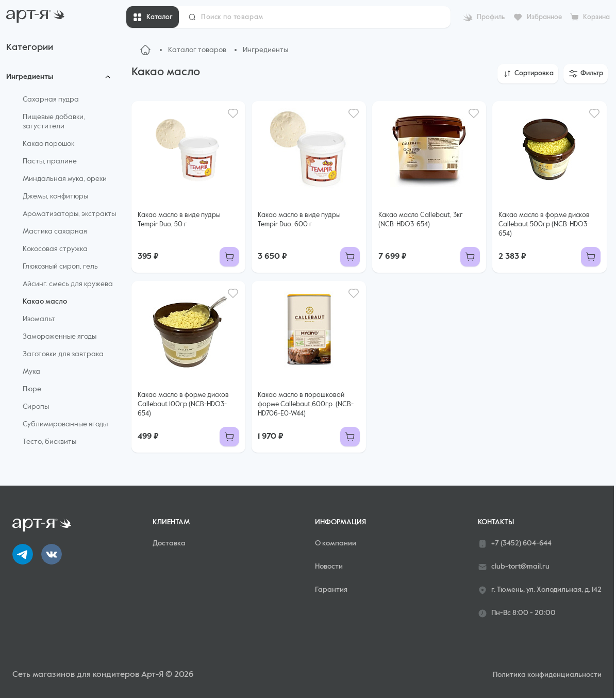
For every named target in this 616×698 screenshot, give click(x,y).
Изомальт (39, 319)
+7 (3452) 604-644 (515, 544)
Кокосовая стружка (55, 249)
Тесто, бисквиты (49, 442)
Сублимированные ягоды (65, 424)
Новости (329, 567)
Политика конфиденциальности (547, 675)
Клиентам (171, 522)
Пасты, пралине (50, 161)
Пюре (32, 389)
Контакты (496, 522)
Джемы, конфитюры (55, 196)
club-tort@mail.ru (514, 567)
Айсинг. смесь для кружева (68, 284)
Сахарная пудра (51, 99)
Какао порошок (48, 144)
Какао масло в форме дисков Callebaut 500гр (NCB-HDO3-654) (544, 225)
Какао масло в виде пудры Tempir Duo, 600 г (299, 220)
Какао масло (45, 302)
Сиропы (36, 407)
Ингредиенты (30, 77)
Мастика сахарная (55, 231)
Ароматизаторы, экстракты (69, 214)
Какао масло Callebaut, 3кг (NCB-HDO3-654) (421, 220)
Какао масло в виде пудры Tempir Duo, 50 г (179, 220)
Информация (340, 522)
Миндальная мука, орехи (65, 179)
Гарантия (331, 590)
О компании (336, 543)
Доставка (169, 543)
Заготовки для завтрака (63, 354)
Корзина (596, 17)
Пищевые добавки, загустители (54, 122)
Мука (31, 372)
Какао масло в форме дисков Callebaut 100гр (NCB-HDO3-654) (183, 404)
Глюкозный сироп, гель (60, 267)
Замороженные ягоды (60, 337)
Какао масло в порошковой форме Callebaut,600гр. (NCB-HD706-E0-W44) (306, 404)
